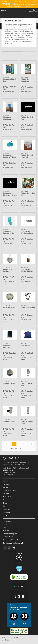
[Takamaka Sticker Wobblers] (10, 145)
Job (4, 527)
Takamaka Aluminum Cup (9, 118)
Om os (5, 524)
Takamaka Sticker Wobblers (9, 156)
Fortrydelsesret (9, 537)
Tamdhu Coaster (9, 383)
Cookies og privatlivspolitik (13, 543)
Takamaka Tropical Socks (9, 232)
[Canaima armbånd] (28, 297)
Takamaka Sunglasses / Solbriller (26, 81)
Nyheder (6, 484)
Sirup (5, 503)
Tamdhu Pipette (9, 421)
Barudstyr (7, 487)
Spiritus (6, 494)
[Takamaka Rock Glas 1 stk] (28, 145)
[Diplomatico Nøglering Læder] (28, 221)
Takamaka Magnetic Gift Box (10, 194)
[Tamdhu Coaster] (10, 373)
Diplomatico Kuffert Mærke (27, 270)
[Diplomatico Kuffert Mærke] (28, 259)
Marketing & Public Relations (14, 540)
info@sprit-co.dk (9, 472)
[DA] (3, 10)
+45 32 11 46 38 (8, 470)
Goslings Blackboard (7, 346)
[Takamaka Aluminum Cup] (10, 107)
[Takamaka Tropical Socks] (10, 221)
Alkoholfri (7, 497)
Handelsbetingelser (10, 534)
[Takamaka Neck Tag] (28, 107)
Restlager (6, 512)
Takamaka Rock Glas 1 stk (27, 156)
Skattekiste (7, 509)
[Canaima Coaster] (10, 297)
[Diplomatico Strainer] (10, 259)
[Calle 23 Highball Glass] (28, 411)
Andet (5, 515)
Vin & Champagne (9, 491)
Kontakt (6, 531)
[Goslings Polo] (28, 335)
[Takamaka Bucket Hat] (28, 183)
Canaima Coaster (9, 307)
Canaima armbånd (28, 307)
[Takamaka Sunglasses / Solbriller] (28, 69)
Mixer (5, 500)
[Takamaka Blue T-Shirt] (10, 69)
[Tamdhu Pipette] (10, 411)
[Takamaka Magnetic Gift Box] (10, 183)
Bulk (5, 506)
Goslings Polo (26, 345)
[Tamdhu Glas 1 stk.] (28, 373)
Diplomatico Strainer (8, 270)
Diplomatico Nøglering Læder (28, 232)
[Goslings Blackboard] (10, 335)
